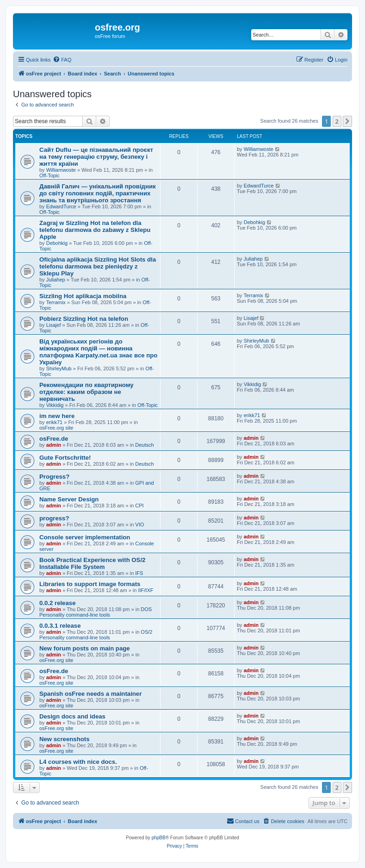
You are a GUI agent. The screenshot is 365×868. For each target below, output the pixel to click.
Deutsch (144, 445)
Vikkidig (55, 405)
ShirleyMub (59, 368)
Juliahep (56, 280)
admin (54, 445)
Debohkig (57, 243)
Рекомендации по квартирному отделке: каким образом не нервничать (87, 392)
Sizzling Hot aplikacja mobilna (83, 296)
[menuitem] (62, 60)
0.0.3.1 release (60, 626)
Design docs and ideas (72, 716)
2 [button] (337, 121)
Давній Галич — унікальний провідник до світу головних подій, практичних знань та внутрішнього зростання (98, 193)
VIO (139, 525)
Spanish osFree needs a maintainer (90, 694)
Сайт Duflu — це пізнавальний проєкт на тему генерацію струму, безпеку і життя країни (96, 157)
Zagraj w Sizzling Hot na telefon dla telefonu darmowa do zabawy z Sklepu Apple (95, 230)
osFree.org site (56, 428)
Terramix (56, 302)
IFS (139, 573)
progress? (54, 518)
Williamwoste (61, 170)
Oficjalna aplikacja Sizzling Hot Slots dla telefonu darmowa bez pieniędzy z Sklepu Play (98, 266)
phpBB (159, 838)
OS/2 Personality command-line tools (96, 635)
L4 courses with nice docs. (78, 762)
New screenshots (64, 739)
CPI (139, 506)
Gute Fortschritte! (65, 458)
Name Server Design (69, 499)
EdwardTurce (61, 206)
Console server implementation (85, 537)
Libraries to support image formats (90, 584)
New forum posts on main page (85, 648)
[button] (347, 121)
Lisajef (54, 325)
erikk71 (54, 422)
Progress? (54, 477)
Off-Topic (49, 175)
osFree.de (54, 439)
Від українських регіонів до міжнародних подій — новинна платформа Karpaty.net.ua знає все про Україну (98, 352)
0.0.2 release (57, 603)
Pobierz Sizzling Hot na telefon (84, 319)
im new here (57, 416)
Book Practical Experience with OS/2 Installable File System (92, 563)
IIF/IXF (145, 590)
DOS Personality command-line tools (96, 612)
